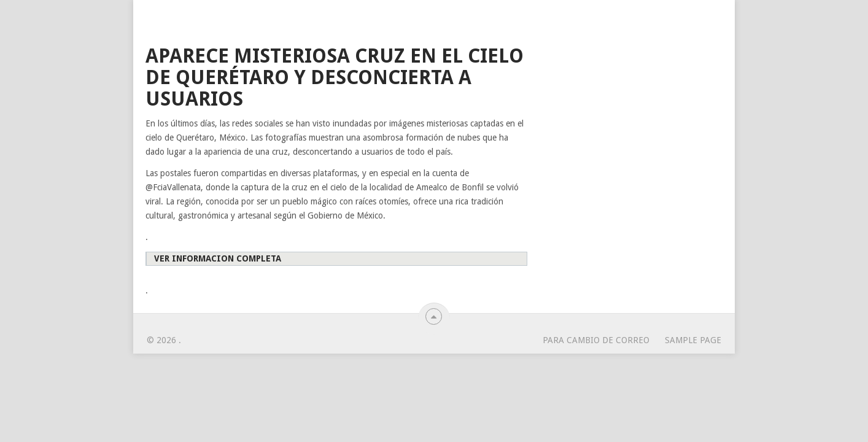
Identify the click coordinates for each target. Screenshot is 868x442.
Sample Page (693, 340)
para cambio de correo (596, 340)
